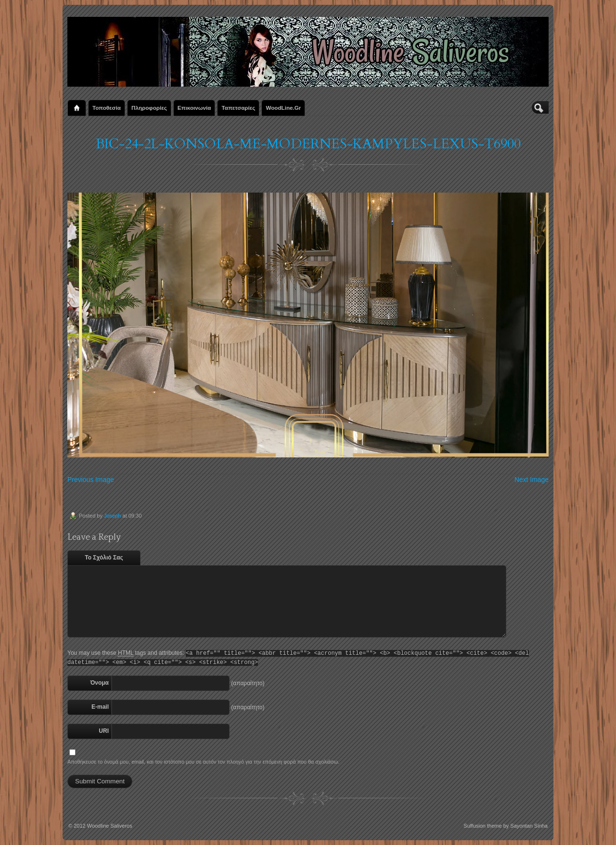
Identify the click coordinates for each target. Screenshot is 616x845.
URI (104, 731)
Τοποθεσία (107, 108)
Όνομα (99, 683)
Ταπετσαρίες (238, 108)
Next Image (532, 480)
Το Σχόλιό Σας (104, 558)
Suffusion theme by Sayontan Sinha (506, 826)
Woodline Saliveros (110, 826)
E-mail (100, 707)
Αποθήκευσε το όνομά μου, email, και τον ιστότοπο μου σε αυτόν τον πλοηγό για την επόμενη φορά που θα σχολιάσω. (203, 762)
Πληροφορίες (149, 108)
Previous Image (91, 480)
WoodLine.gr (283, 108)
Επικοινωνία (194, 108)
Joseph (112, 516)
